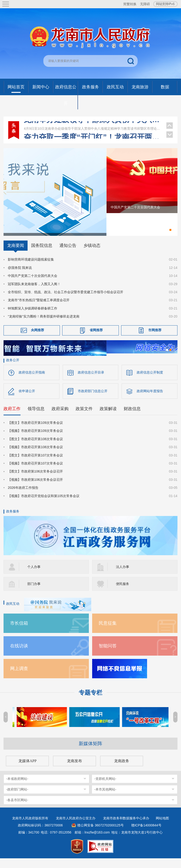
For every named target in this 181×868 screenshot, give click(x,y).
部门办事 (34, 593)
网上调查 (19, 678)
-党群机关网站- (105, 788)
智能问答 (108, 655)
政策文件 (84, 419)
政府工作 (12, 419)
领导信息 (36, 419)
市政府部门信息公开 (93, 401)
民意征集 (108, 633)
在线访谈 (19, 655)
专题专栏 (90, 702)
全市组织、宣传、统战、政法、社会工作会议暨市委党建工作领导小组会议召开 (66, 301)
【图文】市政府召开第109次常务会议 (35, 433)
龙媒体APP (27, 771)
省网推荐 (96, 339)
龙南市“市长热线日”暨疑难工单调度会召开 (39, 309)
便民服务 (123, 593)
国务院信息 (42, 254)
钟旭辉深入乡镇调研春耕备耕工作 (33, 317)
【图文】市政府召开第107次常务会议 (35, 465)
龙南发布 (74, 771)
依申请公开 (27, 401)
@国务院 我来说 (20, 276)
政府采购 (60, 419)
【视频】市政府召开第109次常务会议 (35, 441)
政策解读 (108, 419)
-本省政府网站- (17, 788)
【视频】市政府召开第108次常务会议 (35, 457)
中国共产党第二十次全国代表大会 (33, 285)
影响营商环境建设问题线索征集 (31, 268)
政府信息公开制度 (150, 382)
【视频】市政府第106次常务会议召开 (35, 489)
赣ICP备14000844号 (146, 835)
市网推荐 (155, 339)
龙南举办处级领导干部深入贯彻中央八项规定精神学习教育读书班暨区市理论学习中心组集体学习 (93, 126)
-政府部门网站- (17, 799)
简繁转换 (130, 4)
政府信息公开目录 (91, 382)
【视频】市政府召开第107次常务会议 (35, 473)
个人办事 (34, 576)
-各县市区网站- (17, 810)
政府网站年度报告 (150, 401)
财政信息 (132, 419)
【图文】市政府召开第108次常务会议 (35, 449)
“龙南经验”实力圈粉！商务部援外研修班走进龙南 (43, 325)
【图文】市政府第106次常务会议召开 (35, 481)
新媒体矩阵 (90, 753)
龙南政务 (122, 771)
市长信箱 (19, 633)
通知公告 (68, 254)
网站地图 (162, 828)
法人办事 (123, 576)
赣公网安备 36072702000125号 (101, 835)
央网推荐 (37, 339)
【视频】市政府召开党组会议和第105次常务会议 (43, 506)
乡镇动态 (92, 254)
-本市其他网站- (105, 799)
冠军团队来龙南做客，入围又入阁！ (34, 293)
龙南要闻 (16, 254)
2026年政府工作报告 (23, 498)
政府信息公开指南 (32, 382)
